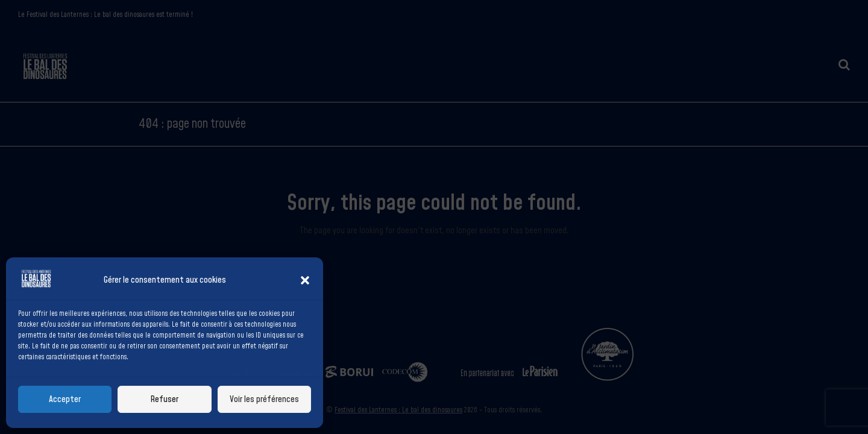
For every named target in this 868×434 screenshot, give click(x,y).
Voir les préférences (264, 399)
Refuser (164, 399)
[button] (305, 280)
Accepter (65, 399)
